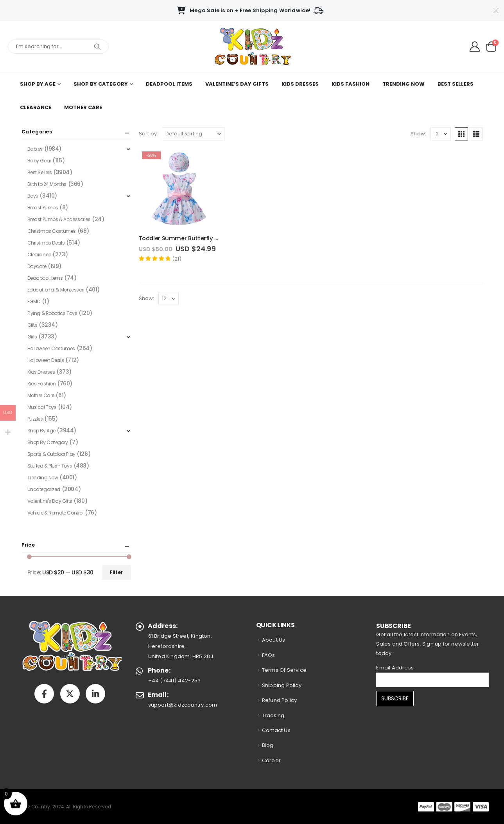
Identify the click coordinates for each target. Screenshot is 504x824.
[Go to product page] (179, 188)
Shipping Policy (282, 685)
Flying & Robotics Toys (52, 313)
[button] (461, 134)
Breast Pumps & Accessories (59, 219)
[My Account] (475, 47)
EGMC (34, 301)
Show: (418, 134)
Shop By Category (101, 84)
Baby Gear (39, 161)
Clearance (36, 107)
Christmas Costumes (52, 231)
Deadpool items (169, 84)
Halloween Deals (46, 360)
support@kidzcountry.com (183, 705)
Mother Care (83, 107)
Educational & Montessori (56, 290)
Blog (268, 745)
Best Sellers (456, 84)
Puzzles (35, 419)
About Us (274, 640)
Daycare (37, 266)
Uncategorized (44, 489)
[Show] (441, 134)
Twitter (70, 694)
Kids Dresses (300, 84)
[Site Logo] (252, 47)
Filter (116, 572)
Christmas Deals (46, 243)
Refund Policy (280, 700)
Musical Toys (42, 407)
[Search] (97, 47)
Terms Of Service (284, 670)
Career (271, 760)
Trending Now (404, 84)
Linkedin (95, 694)
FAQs (269, 655)
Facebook (44, 694)
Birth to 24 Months (47, 184)
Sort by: (149, 134)
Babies (35, 149)
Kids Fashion (351, 84)
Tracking (273, 715)
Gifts (32, 325)
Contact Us (276, 730)
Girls (32, 337)
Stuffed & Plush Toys (50, 466)
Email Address (395, 668)
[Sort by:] (193, 134)
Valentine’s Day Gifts (237, 84)
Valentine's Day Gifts (50, 501)
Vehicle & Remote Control (56, 513)
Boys (33, 196)
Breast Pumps (43, 208)
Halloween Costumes (51, 348)
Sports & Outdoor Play (51, 454)
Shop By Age (38, 84)
